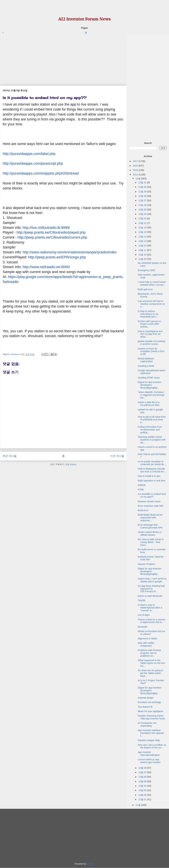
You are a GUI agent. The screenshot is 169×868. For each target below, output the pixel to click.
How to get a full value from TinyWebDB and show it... (152, 420)
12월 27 (143, 200)
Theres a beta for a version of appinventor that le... (152, 621)
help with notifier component (146, 644)
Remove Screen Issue (149, 501)
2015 (136, 170)
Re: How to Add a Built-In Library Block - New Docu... (151, 542)
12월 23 (143, 218)
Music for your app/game (151, 711)
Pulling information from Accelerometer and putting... (150, 430)
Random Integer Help (149, 740)
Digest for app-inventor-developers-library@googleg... (150, 385)
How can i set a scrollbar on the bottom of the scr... (152, 746)
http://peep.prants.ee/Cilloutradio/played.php (51, 232)
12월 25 (143, 210)
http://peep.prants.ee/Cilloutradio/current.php (52, 237)
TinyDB (142, 600)
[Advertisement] (63, 58)
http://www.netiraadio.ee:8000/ (46, 267)
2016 (136, 166)
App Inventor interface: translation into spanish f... (151, 733)
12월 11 (143, 250)
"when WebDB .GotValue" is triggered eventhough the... (151, 395)
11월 (138, 805)
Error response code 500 (151, 506)
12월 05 (143, 781)
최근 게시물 (10, 456)
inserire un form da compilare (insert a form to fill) (151, 351)
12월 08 (143, 768)
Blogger (90, 864)
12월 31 (143, 182)
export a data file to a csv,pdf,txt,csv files (149, 404)
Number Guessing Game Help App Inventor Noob (151, 717)
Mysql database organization (146, 360)
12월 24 (143, 214)
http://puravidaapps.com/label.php (29, 154)
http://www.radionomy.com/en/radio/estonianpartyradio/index (70, 252)
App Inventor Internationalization (149, 754)
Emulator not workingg (149, 702)
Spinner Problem (146, 564)
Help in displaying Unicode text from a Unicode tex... (152, 470)
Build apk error (145, 289)
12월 (138, 179)
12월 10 (143, 255)
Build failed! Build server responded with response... (150, 518)
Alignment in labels (148, 639)
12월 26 (143, 205)
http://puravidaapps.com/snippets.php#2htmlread (41, 173)
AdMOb (142, 485)
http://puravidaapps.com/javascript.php (33, 164)
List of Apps (144, 615)
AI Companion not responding (147, 724)
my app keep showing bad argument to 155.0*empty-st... (151, 589)
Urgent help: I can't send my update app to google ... (152, 580)
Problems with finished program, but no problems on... (149, 653)
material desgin (146, 698)
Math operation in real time (152, 481)
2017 (136, 161)
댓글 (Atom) (71, 464)
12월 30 (143, 187)
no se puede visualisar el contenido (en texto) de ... (152, 463)
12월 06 (143, 777)
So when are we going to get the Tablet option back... (151, 673)
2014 (136, 175)
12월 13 (143, 241)
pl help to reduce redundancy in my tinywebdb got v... (148, 314)
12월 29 (143, 192)
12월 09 (143, 259)
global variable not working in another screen (152, 343)
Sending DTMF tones (149, 378)
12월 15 (143, 232)
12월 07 (143, 772)
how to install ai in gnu (149, 476)
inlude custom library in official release (150, 533)
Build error (143, 510)
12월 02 (143, 795)
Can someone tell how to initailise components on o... (151, 304)
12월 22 (143, 223)
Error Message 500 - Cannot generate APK (150, 526)
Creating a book (146, 366)
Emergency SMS (146, 270)
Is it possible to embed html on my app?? (152, 495)
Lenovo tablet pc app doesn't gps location (149, 761)
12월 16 (143, 228)
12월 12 (143, 246)
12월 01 (143, 799)
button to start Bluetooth (150, 596)
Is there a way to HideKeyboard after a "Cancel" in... (150, 608)
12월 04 (143, 786)
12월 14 (143, 237)
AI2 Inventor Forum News (84, 19)
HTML (141, 490)
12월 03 (143, 790)
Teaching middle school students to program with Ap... (152, 440)
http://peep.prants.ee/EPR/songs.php (57, 257)
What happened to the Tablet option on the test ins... (151, 663)
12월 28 (143, 196)
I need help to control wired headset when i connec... (152, 283)
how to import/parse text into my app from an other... (150, 334)
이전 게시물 (117, 456)
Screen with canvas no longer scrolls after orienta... (149, 324)
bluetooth (143, 627)
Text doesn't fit (145, 707)
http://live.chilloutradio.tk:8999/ (46, 228)
